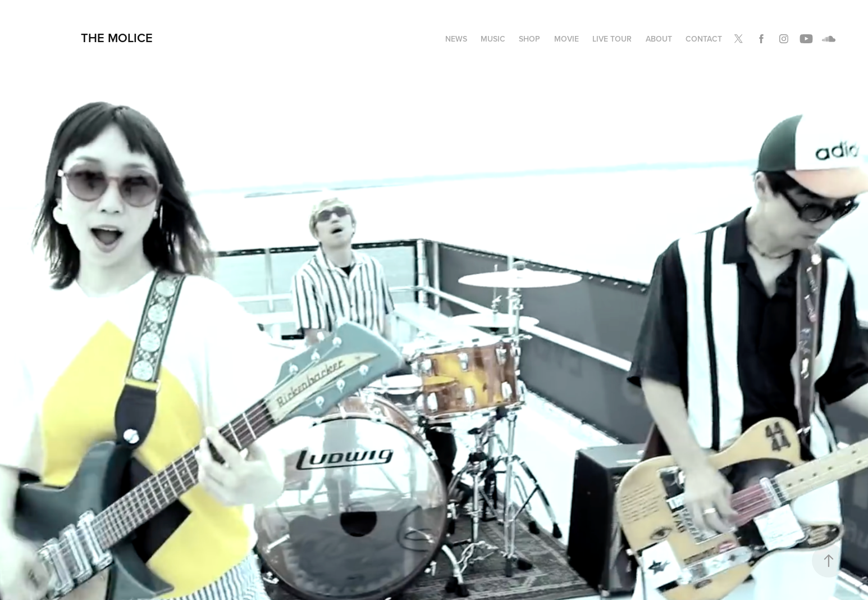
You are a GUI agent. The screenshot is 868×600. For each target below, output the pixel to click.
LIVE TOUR (612, 39)
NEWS (456, 39)
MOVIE (567, 39)
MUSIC (493, 39)
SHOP (529, 39)
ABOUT (659, 39)
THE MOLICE (117, 38)
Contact (704, 39)
